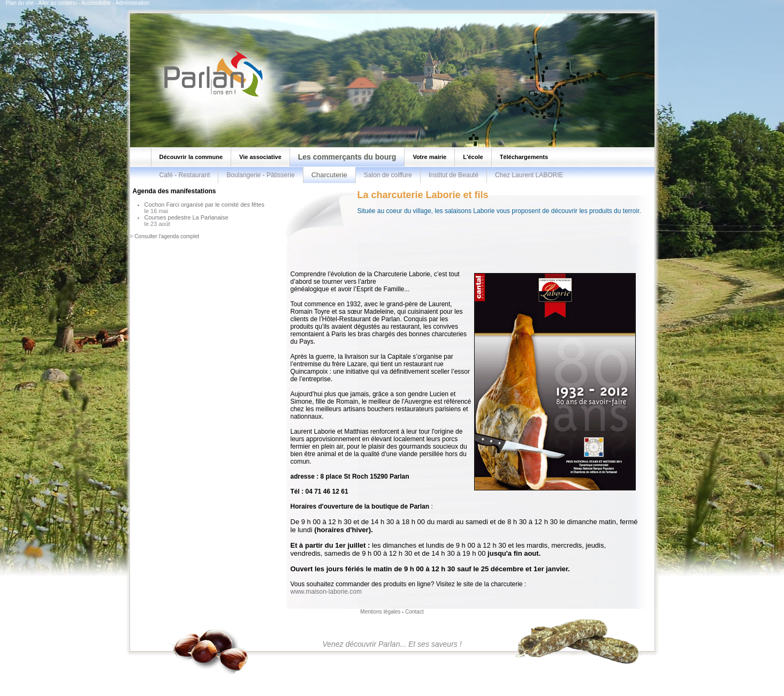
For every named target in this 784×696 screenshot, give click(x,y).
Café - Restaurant (185, 175)
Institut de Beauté (454, 175)
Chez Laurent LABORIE (529, 175)
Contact (414, 612)
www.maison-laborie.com (326, 592)
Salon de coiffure (388, 175)
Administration (132, 3)
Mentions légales (380, 612)
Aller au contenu (57, 3)
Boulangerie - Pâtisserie (260, 175)
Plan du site (20, 3)
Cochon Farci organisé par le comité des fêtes (204, 205)
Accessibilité (96, 3)
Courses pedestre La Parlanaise (187, 217)
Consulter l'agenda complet (167, 236)
